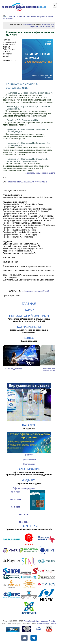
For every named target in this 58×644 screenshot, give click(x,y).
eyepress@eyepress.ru (46, 623)
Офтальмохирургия (24, 488)
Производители (29, 459)
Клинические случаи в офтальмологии (42, 25)
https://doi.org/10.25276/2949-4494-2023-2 (27, 182)
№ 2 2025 (16, 507)
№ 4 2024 (24, 522)
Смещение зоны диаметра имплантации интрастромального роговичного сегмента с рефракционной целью (24, 136)
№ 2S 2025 (16, 500)
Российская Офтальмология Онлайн (39, 621)
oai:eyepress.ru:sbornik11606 (35, 291)
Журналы (27, 24)
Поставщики (29, 464)
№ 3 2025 (16, 492)
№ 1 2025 (24, 515)
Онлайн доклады (14, 369)
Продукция (29, 455)
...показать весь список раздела (40, 173)
